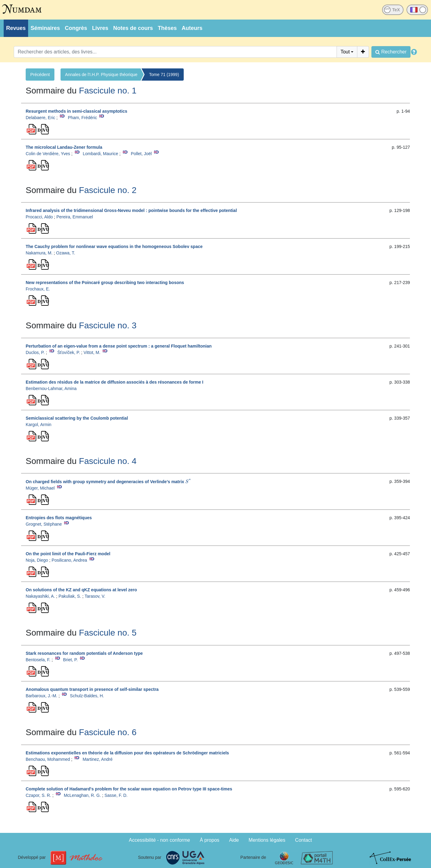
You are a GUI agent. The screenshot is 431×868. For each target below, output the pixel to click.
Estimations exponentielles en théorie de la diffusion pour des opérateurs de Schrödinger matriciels (127, 753)
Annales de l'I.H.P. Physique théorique (101, 75)
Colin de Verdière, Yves (48, 154)
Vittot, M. (92, 352)
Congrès (76, 28)
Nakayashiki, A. (40, 596)
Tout (345, 52)
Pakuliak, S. (70, 596)
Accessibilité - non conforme (160, 840)
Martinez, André (98, 759)
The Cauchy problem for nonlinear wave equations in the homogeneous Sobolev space (114, 246)
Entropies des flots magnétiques (59, 518)
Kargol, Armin (39, 425)
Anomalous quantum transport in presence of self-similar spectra (92, 689)
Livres (100, 28)
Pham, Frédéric (83, 118)
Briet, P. (70, 660)
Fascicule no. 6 (108, 732)
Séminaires (45, 28)
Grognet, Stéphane (44, 524)
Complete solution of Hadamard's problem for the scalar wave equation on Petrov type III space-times (129, 789)
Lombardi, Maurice (101, 154)
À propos (210, 840)
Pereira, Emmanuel (75, 217)
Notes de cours (133, 28)
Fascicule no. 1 (108, 91)
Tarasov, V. (95, 596)
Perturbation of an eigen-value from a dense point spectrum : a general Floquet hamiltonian (119, 346)
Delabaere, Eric (41, 118)
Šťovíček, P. (68, 352)
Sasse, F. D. (116, 795)
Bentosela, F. (38, 660)
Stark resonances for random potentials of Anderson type (84, 653)
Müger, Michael (40, 488)
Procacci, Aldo (39, 217)
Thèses (167, 28)
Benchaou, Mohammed (48, 759)
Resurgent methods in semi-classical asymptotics (76, 111)
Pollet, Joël (141, 154)
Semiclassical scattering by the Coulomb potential (77, 418)
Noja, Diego (37, 560)
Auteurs (192, 28)
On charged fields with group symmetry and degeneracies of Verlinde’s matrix (108, 482)
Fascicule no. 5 (108, 633)
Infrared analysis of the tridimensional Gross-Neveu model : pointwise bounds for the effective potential (131, 210)
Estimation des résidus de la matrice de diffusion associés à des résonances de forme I (114, 382)
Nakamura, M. (39, 253)
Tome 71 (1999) (164, 75)
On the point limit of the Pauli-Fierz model (68, 554)
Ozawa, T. (66, 253)
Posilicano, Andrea (69, 560)
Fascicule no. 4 (108, 461)
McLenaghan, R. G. (82, 795)
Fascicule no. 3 (108, 325)
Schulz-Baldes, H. (87, 696)
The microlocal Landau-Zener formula (64, 147)
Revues (16, 28)
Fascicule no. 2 (108, 190)
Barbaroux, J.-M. (41, 696)
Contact (303, 840)
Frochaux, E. (38, 289)
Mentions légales (267, 840)
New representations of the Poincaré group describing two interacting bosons (105, 283)
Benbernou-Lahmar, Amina (51, 388)
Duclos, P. (35, 352)
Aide (234, 840)
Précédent (40, 75)
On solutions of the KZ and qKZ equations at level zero (81, 590)
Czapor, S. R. (38, 795)
